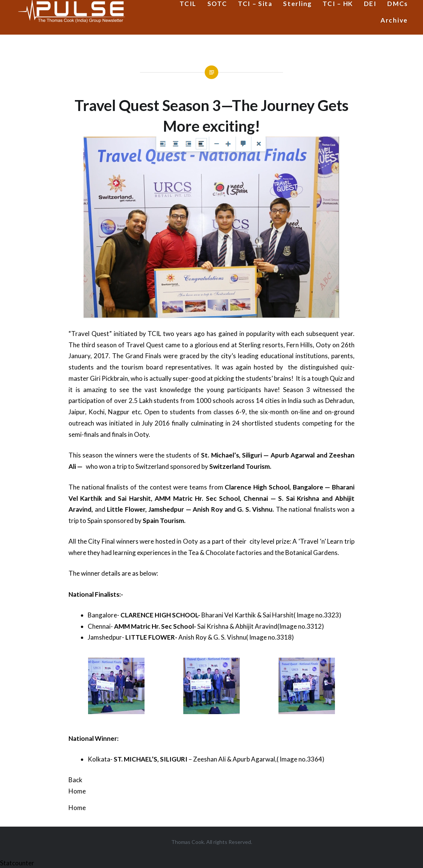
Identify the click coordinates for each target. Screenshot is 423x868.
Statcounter (17, 863)
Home (77, 791)
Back (75, 780)
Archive (394, 20)
